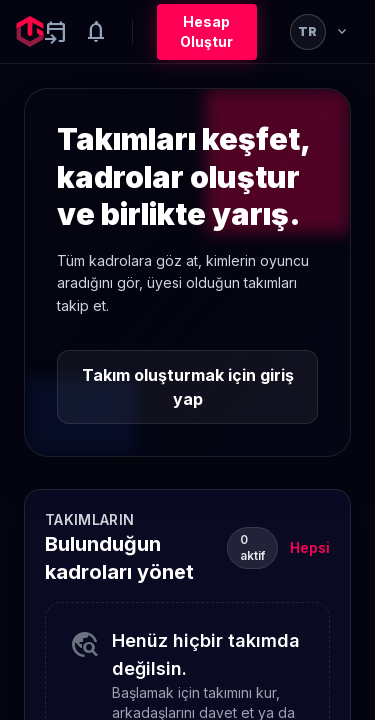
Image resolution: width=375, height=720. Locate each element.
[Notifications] (96, 32)
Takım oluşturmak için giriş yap (188, 387)
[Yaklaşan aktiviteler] (56, 32)
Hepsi (310, 547)
